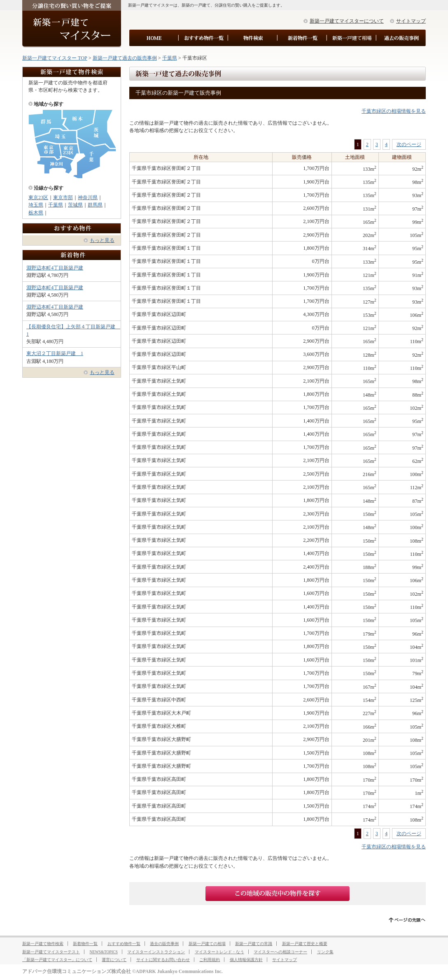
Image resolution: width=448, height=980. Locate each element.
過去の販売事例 (164, 944)
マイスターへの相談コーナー (280, 952)
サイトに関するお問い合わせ (163, 960)
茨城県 (75, 205)
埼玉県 (36, 205)
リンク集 (325, 952)
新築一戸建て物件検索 (43, 944)
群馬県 (95, 205)
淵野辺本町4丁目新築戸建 (55, 268)
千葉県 (170, 58)
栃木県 (36, 213)
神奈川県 (88, 197)
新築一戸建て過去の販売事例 (125, 58)
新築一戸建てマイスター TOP (55, 58)
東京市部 (63, 197)
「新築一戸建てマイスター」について (57, 960)
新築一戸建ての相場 (207, 944)
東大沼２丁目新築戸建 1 (55, 353)
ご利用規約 (210, 960)
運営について (114, 960)
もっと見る (102, 240)
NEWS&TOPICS (103, 952)
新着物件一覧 (85, 944)
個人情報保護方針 (246, 960)
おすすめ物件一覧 (124, 944)
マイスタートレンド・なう (219, 952)
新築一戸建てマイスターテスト (51, 952)
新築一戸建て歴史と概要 (305, 944)
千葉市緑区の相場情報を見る (394, 111)
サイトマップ (411, 21)
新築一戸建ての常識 (254, 944)
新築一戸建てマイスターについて (347, 21)
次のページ (409, 144)
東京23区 (38, 197)
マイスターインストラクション (156, 952)
